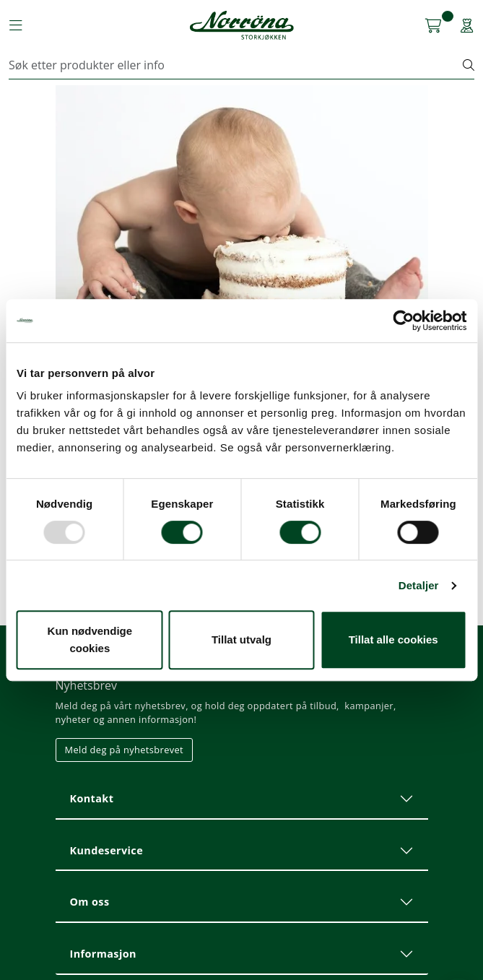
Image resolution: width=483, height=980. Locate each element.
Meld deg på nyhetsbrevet (125, 750)
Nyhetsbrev (87, 685)
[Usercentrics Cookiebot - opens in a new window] (403, 321)
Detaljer (419, 585)
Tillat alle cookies (393, 639)
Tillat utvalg (241, 639)
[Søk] (236, 65)
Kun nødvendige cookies (90, 639)
